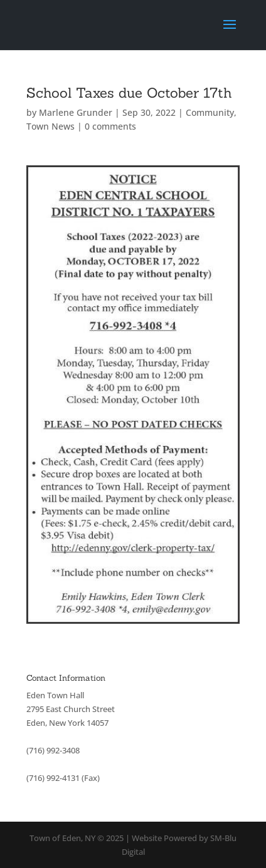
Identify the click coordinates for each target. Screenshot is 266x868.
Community (210, 112)
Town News (51, 126)
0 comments (110, 126)
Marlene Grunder (76, 112)
